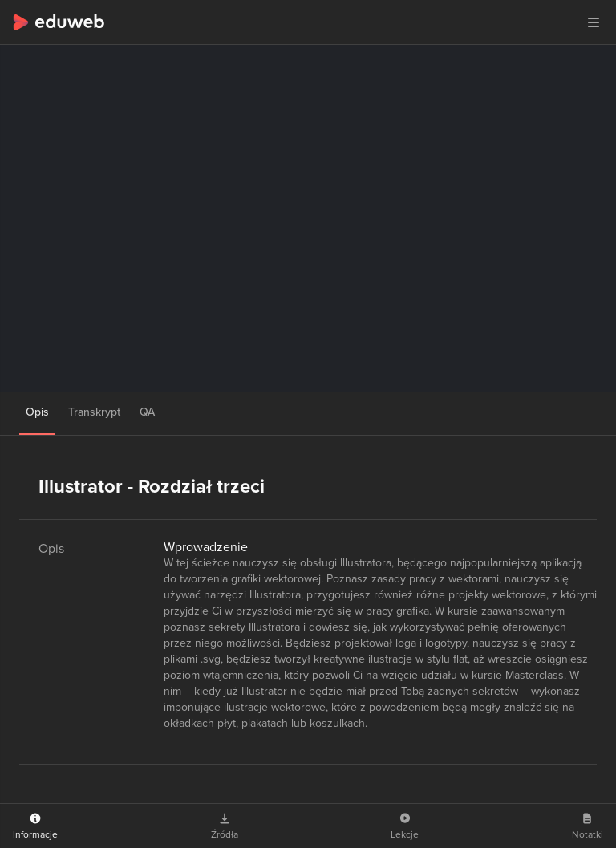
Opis (37, 412)
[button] (594, 22)
